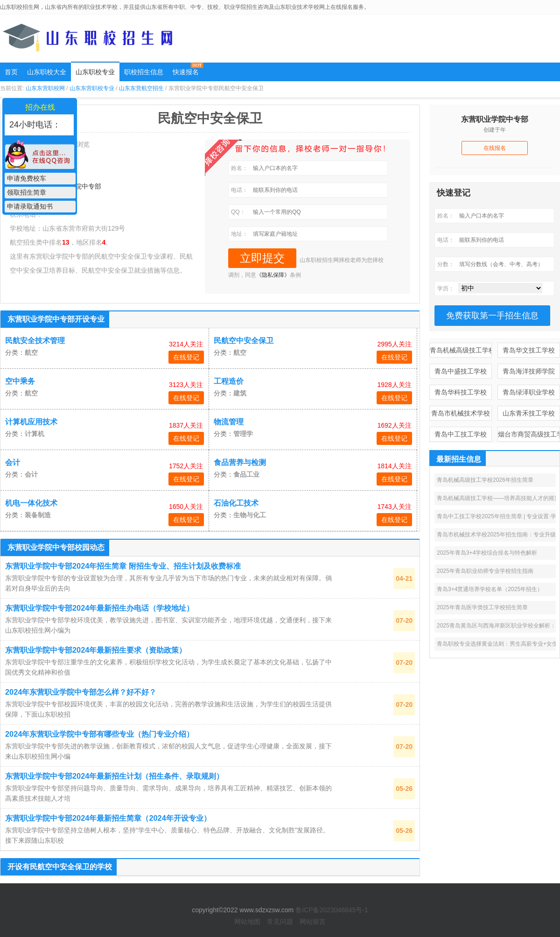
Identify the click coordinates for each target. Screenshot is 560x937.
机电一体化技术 (31, 503)
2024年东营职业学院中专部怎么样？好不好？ (81, 692)
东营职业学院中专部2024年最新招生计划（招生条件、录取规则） (114, 776)
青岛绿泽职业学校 (529, 392)
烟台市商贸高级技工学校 (529, 434)
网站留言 (313, 922)
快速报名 (186, 72)
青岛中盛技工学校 (461, 371)
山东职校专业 (95, 72)
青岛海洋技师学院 (529, 371)
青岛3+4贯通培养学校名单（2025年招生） (490, 589)
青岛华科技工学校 (461, 392)
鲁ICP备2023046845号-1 (332, 910)
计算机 (35, 434)
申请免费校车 (27, 178)
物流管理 (229, 422)
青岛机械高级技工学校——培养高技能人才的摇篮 (498, 498)
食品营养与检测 (240, 462)
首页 (11, 72)
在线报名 (495, 148)
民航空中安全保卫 (244, 341)
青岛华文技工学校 (529, 350)
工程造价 (229, 381)
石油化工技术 (236, 503)
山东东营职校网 (45, 88)
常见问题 (280, 922)
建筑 (240, 393)
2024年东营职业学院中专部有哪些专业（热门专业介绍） (99, 734)
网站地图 (247, 922)
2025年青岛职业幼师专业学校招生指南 (485, 571)
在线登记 (186, 357)
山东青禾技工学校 (529, 413)
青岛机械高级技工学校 (461, 350)
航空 (31, 352)
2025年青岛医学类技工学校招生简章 (482, 607)
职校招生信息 (144, 72)
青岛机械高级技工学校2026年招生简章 (485, 480)
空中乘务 (20, 381)
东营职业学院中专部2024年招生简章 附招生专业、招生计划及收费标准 (123, 566)
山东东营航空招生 (141, 88)
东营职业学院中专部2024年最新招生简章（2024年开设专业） (108, 818)
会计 (13, 462)
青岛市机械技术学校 (461, 413)
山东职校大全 (47, 72)
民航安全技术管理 (35, 341)
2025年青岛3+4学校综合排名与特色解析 (487, 553)
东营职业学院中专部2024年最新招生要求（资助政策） (96, 650)
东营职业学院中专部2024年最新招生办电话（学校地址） (99, 608)
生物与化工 (250, 515)
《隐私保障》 (273, 275)
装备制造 (38, 515)
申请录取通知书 (30, 206)
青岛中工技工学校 (461, 434)
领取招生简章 (27, 192)
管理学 (243, 434)
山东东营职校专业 (92, 88)
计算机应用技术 (31, 422)
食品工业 (246, 474)
